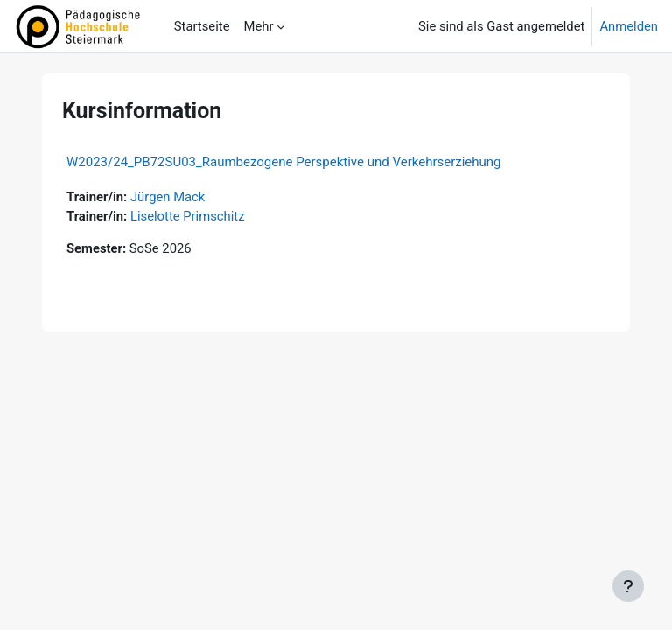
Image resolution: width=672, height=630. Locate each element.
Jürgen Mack (168, 197)
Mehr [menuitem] (258, 26)
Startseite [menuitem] (202, 26)
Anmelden (629, 26)
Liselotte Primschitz (188, 216)
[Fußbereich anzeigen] (628, 586)
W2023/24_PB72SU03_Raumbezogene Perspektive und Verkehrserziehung (284, 162)
